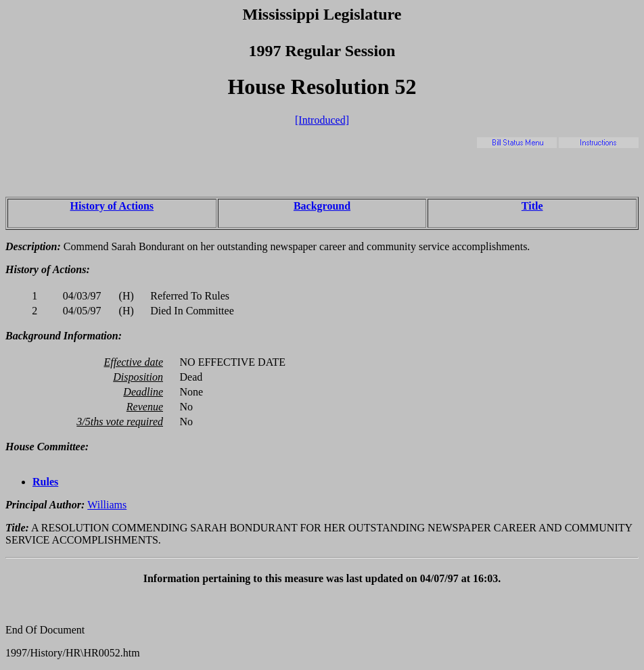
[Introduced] (322, 120)
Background (322, 206)
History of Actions (112, 206)
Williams (107, 505)
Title (532, 206)
